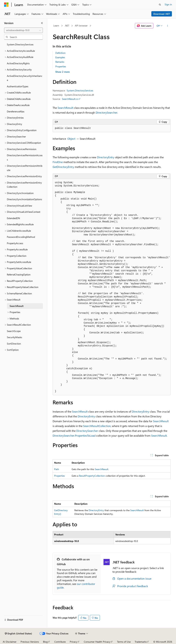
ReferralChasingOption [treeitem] (19, 274)
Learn (56, 26)
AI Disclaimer (10, 642)
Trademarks (141, 642)
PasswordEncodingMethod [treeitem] (21, 237)
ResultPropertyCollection (92, 476)
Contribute (60, 642)
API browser (81, 26)
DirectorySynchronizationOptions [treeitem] (24, 199)
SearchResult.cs (70, 99)
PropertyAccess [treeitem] (15, 243)
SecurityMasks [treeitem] (14, 337)
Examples (60, 57)
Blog (45, 642)
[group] (112, 287)
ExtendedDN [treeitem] (13, 218)
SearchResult (65, 108)
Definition (60, 53)
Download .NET (162, 14)
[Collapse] (42, 23)
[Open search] (160, 5)
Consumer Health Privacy (97, 642)
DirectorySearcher (107, 112)
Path (57, 469)
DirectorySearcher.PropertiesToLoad (74, 435)
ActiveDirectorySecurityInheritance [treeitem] (25, 78)
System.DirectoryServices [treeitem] (20, 44)
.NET (67, 26)
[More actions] (168, 26)
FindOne (58, 162)
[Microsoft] (6, 5)
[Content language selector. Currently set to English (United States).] (18, 634)
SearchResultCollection (97, 426)
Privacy (74, 642)
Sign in (168, 4)
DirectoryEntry (106, 157)
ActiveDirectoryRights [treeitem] (18, 63)
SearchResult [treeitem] (17, 306)
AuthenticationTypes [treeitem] (18, 86)
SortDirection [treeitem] (14, 344)
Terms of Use (124, 642)
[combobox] (23, 30)
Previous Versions (30, 642)
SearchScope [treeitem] (14, 331)
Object (71, 139)
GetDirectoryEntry (63, 167)
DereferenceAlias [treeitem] (16, 111)
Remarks (60, 62)
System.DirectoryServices (80, 90)
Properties (61, 66)
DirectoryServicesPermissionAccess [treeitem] (25, 157)
